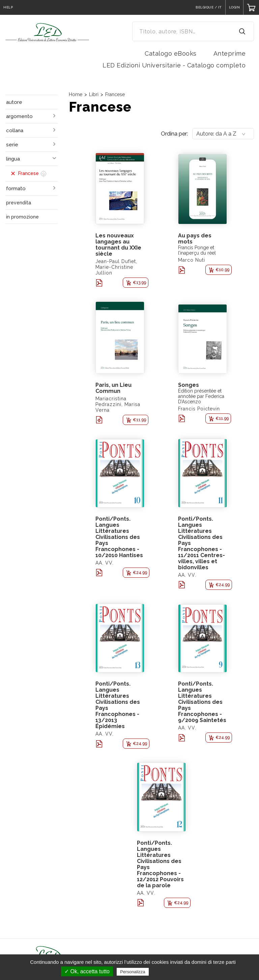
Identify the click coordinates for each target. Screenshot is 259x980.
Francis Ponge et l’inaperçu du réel (197, 250)
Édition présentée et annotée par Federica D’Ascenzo (201, 396)
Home (76, 94)
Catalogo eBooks (171, 53)
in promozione (22, 217)
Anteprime (230, 53)
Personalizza (133, 972)
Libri (94, 94)
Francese (115, 94)
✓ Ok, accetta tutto (87, 971)
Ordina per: (174, 134)
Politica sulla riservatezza (179, 972)
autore (14, 102)
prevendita (19, 203)
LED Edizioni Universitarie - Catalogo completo (174, 65)
